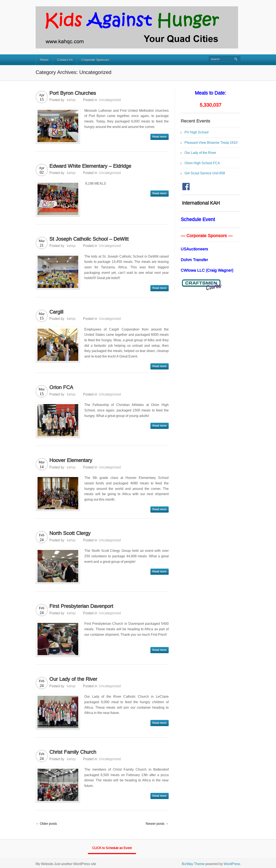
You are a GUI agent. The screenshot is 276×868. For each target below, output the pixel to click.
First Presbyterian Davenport (81, 606)
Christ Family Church (73, 752)
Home (44, 60)
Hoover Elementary (71, 460)
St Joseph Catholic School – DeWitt (89, 239)
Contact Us (65, 60)
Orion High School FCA (202, 163)
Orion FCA (61, 387)
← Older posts (46, 824)
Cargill (56, 312)
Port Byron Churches (73, 93)
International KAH (200, 203)
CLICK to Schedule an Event (112, 848)
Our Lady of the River (73, 679)
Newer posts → (157, 824)
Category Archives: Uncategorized (73, 72)
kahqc (71, 100)
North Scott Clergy (70, 533)
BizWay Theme (193, 864)
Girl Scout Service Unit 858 (205, 173)
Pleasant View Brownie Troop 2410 (211, 143)
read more (160, 137)
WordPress (232, 864)
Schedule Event (198, 219)
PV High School (197, 132)
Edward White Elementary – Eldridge (90, 166)
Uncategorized (110, 100)
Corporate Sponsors (95, 60)
